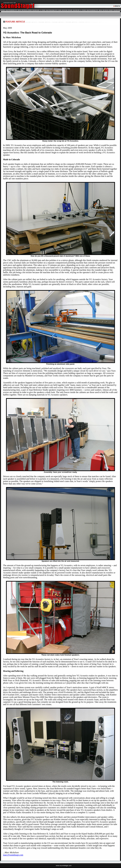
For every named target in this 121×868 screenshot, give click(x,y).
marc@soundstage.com (13, 855)
